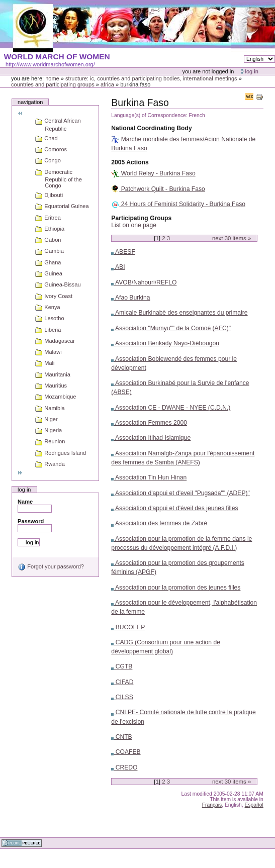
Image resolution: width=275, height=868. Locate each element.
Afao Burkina (130, 298)
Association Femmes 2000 (149, 423)
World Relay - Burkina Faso (153, 173)
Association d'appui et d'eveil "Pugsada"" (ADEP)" (180, 493)
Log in (252, 71)
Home (52, 78)
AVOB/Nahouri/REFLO (144, 282)
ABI (118, 267)
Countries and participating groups (53, 84)
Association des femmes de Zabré (159, 523)
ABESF (123, 252)
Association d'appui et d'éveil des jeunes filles (174, 508)
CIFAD (122, 682)
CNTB (121, 737)
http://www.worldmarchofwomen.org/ (50, 64)
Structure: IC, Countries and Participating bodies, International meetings (151, 78)
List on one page (134, 225)
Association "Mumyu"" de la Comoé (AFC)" (171, 328)
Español (254, 805)
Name (25, 502)
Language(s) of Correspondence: (149, 115)
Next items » (232, 238)
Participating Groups (141, 218)
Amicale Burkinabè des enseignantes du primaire (179, 313)
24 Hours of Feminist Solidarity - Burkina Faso (178, 204)
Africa (107, 84)
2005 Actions (130, 162)
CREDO (124, 767)
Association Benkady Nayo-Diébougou (165, 343)
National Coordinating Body (151, 128)
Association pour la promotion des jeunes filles (176, 588)
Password (31, 521)
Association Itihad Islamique (151, 438)
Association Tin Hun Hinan (149, 477)
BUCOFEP (128, 627)
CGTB (122, 666)
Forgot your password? (51, 566)
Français (212, 805)
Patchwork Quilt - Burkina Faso (158, 189)
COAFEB (126, 752)
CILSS (122, 697)
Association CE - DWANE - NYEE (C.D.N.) (171, 408)
